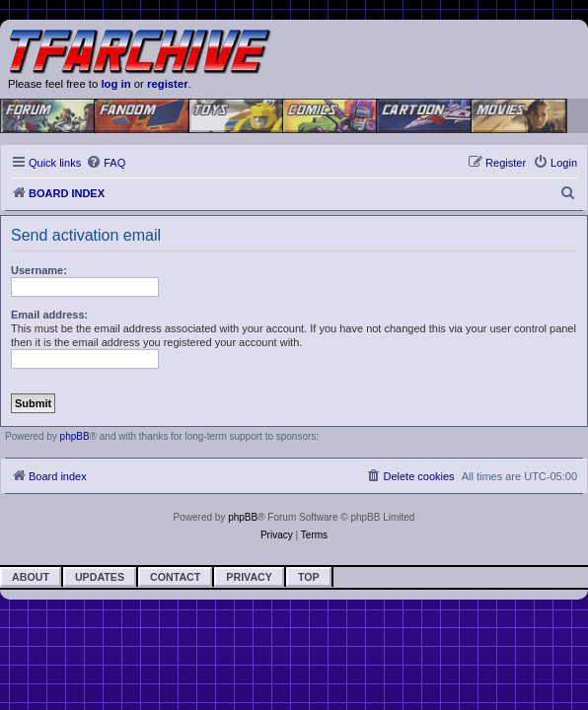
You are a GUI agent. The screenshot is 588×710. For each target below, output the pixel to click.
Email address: (49, 315)
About (31, 577)
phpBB (75, 436)
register (168, 84)
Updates (100, 577)
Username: (39, 270)
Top (309, 577)
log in (115, 84)
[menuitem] (106, 163)
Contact (175, 577)
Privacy (249, 577)
